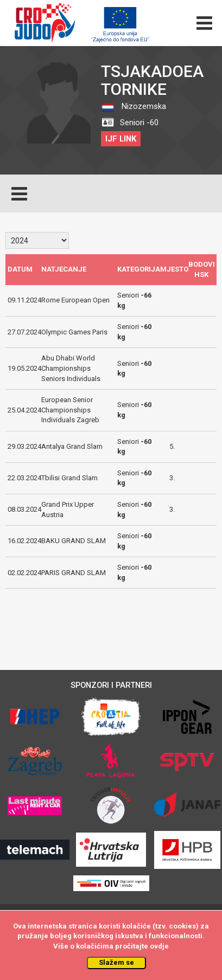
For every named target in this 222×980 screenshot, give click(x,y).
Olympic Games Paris (74, 332)
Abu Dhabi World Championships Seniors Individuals (71, 368)
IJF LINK (121, 139)
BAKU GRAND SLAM (74, 541)
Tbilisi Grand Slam (69, 478)
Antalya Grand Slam (72, 446)
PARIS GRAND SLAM (74, 573)
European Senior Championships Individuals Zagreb (70, 410)
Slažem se (116, 962)
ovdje (159, 946)
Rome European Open (75, 300)
